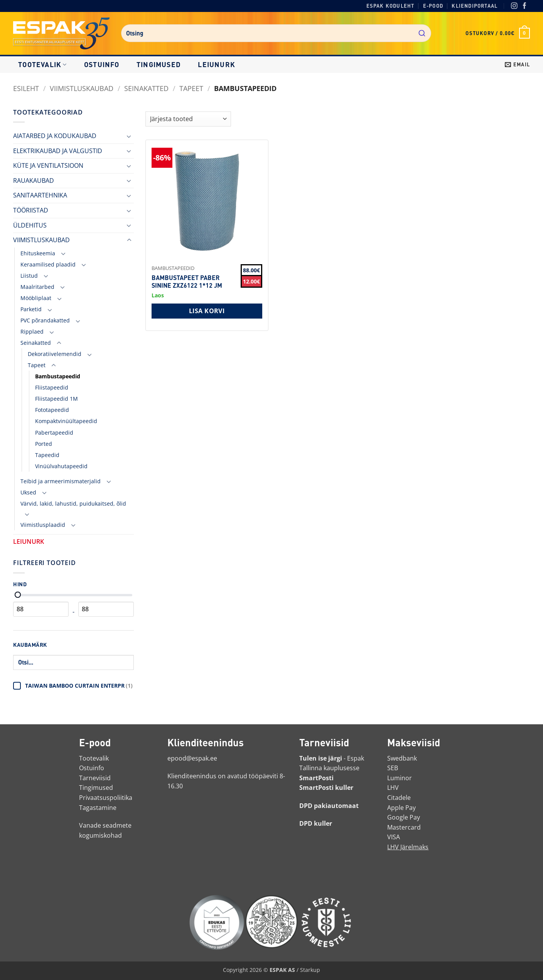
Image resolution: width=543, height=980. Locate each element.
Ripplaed (32, 331)
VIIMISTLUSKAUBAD (82, 88)
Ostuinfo (102, 64)
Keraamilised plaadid (48, 264)
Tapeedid (47, 455)
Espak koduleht (390, 6)
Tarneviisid (95, 778)
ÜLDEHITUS (30, 225)
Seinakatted (146, 88)
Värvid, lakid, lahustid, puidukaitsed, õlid (73, 503)
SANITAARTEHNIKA (40, 195)
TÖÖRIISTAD (31, 210)
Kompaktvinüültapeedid (66, 421)
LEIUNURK (217, 64)
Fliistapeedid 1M (56, 399)
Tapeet (191, 88)
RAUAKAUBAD (34, 180)
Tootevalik (42, 64)
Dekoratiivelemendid (55, 354)
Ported (44, 444)
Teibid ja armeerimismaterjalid (61, 481)
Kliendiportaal (475, 6)
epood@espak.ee (192, 758)
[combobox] (276, 33)
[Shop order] (188, 119)
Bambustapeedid (58, 376)
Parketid (31, 309)
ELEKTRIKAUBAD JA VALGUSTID (58, 151)
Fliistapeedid (52, 387)
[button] (498, 33)
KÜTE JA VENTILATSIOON (48, 165)
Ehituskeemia (38, 253)
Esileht (26, 88)
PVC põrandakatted (45, 320)
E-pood (433, 6)
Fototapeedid (52, 410)
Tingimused (159, 64)
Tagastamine (98, 808)
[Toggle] (129, 136)
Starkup (310, 970)
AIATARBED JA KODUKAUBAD (55, 136)
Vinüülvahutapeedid (61, 466)
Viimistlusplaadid (43, 525)
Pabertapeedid (54, 433)
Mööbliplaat (36, 298)
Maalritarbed (37, 287)
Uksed (28, 492)
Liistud (29, 276)
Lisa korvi (207, 311)
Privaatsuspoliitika (106, 798)
